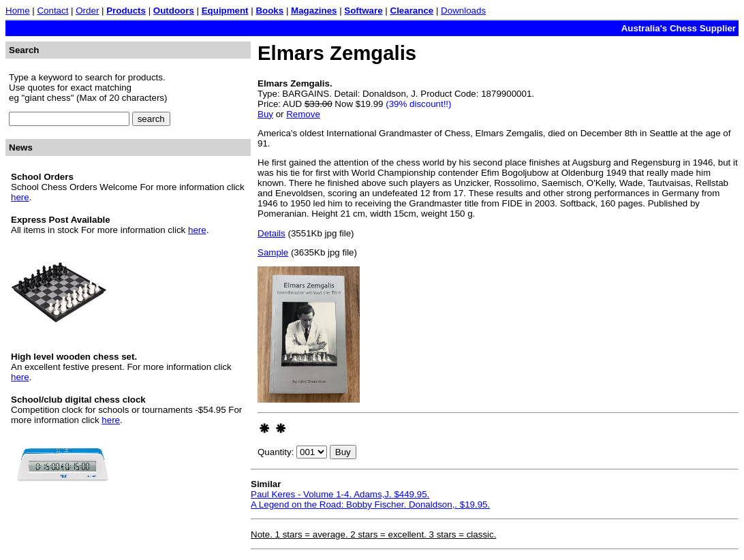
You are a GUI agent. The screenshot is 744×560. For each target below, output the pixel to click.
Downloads (463, 11)
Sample (273, 252)
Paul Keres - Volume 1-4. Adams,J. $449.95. (340, 494)
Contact (52, 11)
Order (87, 11)
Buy (265, 114)
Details (272, 233)
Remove (303, 114)
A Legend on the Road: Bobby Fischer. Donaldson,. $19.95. (370, 504)
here (20, 197)
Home (18, 11)
